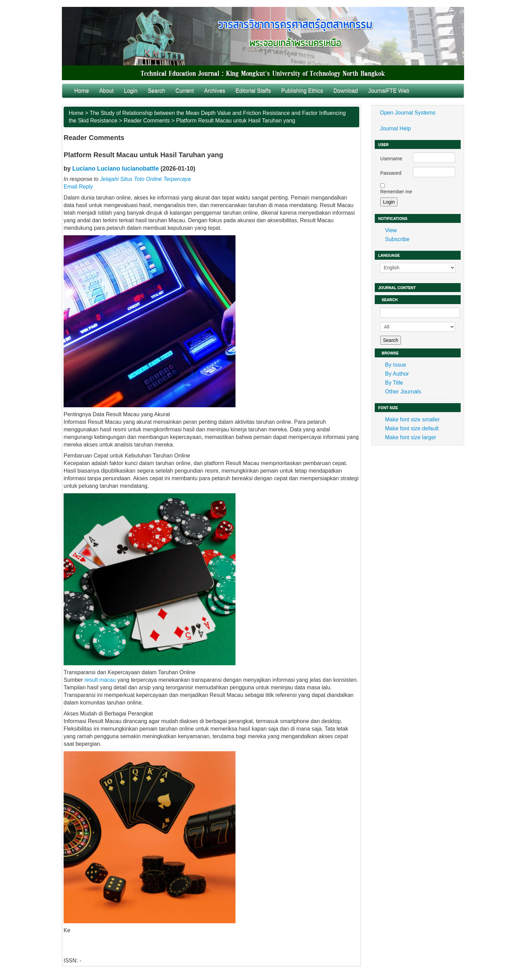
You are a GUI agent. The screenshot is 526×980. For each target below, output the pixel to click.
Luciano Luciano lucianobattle (116, 169)
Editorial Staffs (253, 91)
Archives (215, 91)
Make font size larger (411, 437)
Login (131, 91)
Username (391, 159)
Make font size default (412, 428)
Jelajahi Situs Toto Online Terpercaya (145, 179)
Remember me (396, 192)
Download (346, 91)
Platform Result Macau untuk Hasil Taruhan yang (236, 121)
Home (82, 91)
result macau (100, 680)
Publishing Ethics (302, 91)
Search (157, 91)
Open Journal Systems (408, 113)
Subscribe (397, 239)
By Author (397, 374)
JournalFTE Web (389, 91)
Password (391, 173)
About (107, 91)
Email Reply (78, 187)
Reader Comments (147, 121)
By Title (394, 383)
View (391, 230)
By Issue (396, 365)
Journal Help (395, 128)
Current (184, 91)
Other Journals (403, 392)
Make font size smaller (412, 419)
